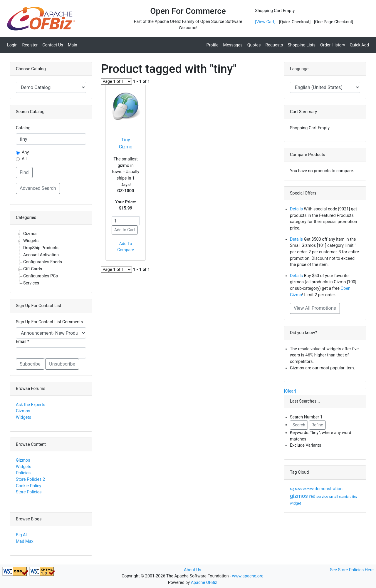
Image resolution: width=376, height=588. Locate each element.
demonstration (329, 489)
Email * (22, 342)
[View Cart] (265, 22)
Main (73, 45)
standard (346, 497)
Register (30, 45)
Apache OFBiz (204, 583)
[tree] (51, 259)
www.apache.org (248, 576)
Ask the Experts (31, 405)
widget (296, 503)
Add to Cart (125, 230)
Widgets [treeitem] (31, 241)
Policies (23, 473)
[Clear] (290, 391)
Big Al (21, 535)
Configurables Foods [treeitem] (43, 262)
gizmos (300, 496)
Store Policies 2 (30, 479)
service (323, 496)
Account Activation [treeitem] (41, 255)
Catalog (23, 128)
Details (296, 209)
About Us (193, 570)
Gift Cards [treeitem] (33, 269)
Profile (212, 45)
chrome (309, 489)
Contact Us (53, 45)
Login (12, 45)
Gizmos (23, 411)
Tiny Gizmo (126, 143)
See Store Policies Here (352, 570)
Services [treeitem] (31, 283)
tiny (355, 497)
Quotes (254, 45)
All (24, 159)
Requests (274, 45)
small (334, 496)
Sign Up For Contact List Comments (49, 322)
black (299, 489)
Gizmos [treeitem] (30, 234)
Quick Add (359, 45)
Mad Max (25, 541)
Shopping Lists (302, 45)
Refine (317, 425)
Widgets (23, 417)
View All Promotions (315, 308)
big (292, 489)
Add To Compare (126, 247)
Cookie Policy (28, 486)
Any (25, 152)
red (313, 496)
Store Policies (29, 492)
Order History (333, 45)
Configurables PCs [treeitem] (41, 276)
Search (299, 425)
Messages (233, 45)
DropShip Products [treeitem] (41, 248)
